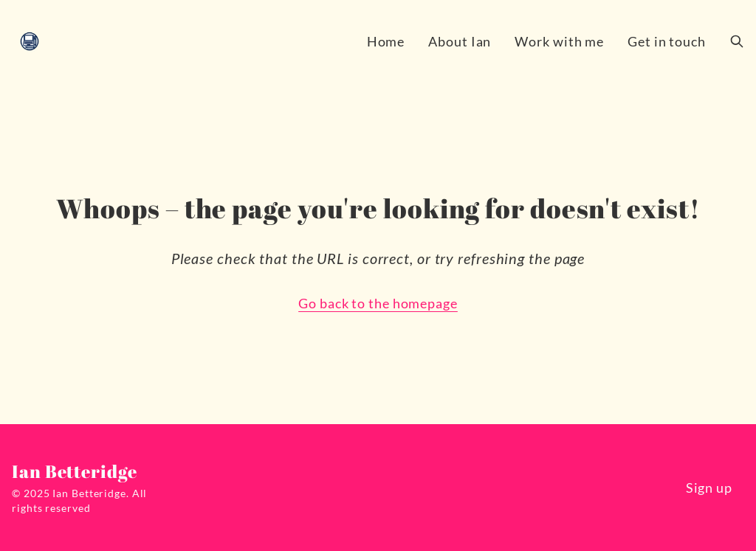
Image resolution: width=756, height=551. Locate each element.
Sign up (709, 488)
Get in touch (667, 41)
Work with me (559, 41)
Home (386, 41)
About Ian (460, 41)
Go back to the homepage (378, 303)
